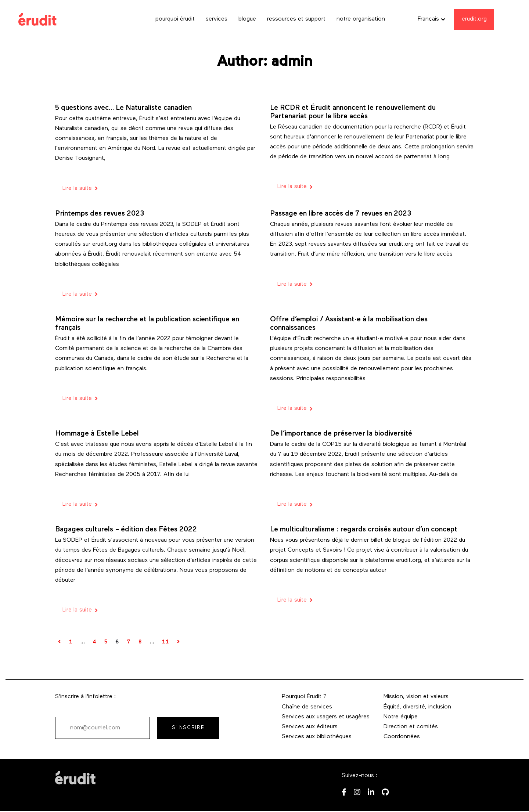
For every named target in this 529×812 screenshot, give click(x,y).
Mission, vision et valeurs (416, 697)
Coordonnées (402, 737)
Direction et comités (411, 727)
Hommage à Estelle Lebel (97, 434)
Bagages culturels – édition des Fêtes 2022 (126, 530)
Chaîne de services (307, 707)
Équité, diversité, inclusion (417, 707)
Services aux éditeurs (310, 727)
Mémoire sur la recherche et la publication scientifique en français (147, 324)
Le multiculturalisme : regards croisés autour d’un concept (364, 530)
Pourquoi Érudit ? (304, 697)
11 (165, 642)
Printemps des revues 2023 (100, 214)
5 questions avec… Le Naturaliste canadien (123, 108)
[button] (431, 19)
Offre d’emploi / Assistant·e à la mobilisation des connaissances (349, 324)
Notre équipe (401, 717)
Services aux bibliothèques (317, 737)
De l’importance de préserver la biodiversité (341, 434)
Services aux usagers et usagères (326, 717)
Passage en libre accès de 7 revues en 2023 (341, 214)
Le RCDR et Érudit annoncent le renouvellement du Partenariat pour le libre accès (353, 112)
